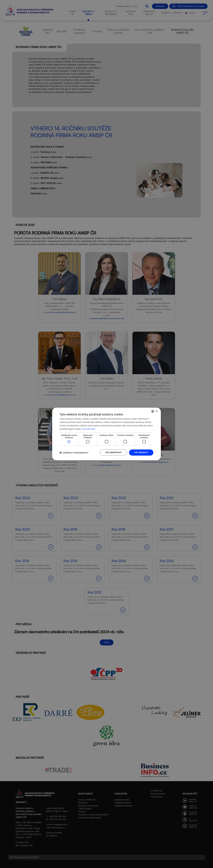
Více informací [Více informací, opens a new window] (89, 429)
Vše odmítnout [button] (113, 452)
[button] (74, 453)
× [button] (156, 411)
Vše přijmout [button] (141, 452)
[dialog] (106, 434)
